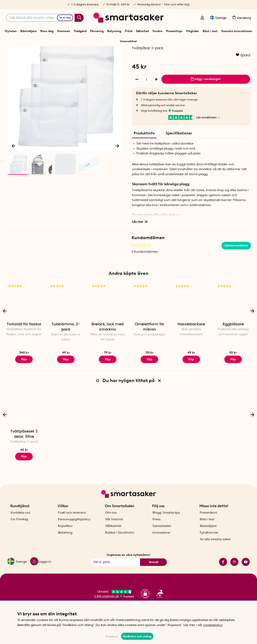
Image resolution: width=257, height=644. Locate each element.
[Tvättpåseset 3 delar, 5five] (24, 432)
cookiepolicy (213, 625)
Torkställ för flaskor (24, 348)
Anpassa (112, 636)
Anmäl (154, 574)
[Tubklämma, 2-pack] (66, 325)
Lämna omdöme (236, 270)
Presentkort (208, 525)
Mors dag (47, 31)
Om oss (111, 525)
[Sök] (45, 18)
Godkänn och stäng (137, 636)
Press (157, 531)
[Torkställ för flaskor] (24, 325)
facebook (223, 574)
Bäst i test (210, 31)
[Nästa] (117, 169)
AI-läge (65, 18)
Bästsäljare (28, 31)
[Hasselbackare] (191, 325)
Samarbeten (162, 538)
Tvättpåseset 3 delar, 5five (24, 458)
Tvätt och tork (115, 51)
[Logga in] (202, 18)
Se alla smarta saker (215, 551)
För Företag (19, 531)
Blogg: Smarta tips (166, 525)
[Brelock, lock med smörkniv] (108, 325)
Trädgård (80, 31)
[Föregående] (14, 169)
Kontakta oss (21, 525)
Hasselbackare (191, 348)
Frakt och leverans (72, 525)
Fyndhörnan (209, 545)
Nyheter (11, 31)
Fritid (129, 31)
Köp (66, 383)
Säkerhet (142, 31)
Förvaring (97, 31)
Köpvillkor (65, 538)
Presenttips (174, 31)
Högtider (193, 31)
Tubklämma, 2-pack (66, 351)
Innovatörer (129, 41)
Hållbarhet (113, 538)
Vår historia (114, 531)
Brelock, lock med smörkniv (108, 351)
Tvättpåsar (133, 51)
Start (86, 51)
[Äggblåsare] (233, 325)
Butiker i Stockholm (120, 545)
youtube (246, 574)
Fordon (157, 31)
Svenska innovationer (237, 31)
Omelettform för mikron (150, 351)
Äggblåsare (233, 348)
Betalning (65, 545)
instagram (234, 574)
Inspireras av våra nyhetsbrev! (128, 567)
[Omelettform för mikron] (149, 325)
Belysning (114, 31)
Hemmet (64, 31)
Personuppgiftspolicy (74, 531)
